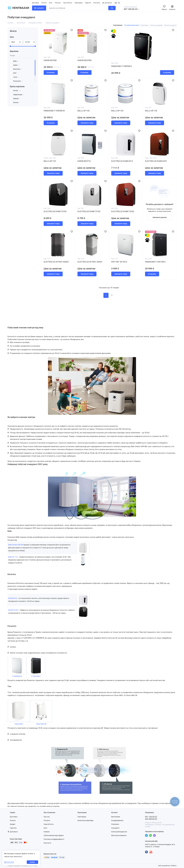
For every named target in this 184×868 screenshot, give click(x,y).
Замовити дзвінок (160, 217)
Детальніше (9, 862)
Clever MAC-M (41, 724)
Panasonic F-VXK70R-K (155, 262)
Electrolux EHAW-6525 (156, 161)
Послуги (58, 3)
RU (119, 3)
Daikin (16, 65)
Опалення (115, 824)
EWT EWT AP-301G (119, 262)
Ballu (16, 61)
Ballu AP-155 (50, 161)
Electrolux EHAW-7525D (123, 211)
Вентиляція (21, 23)
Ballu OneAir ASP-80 (16, 545)
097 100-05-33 (131, 9)
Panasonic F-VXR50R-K (122, 66)
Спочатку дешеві (156, 25)
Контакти (97, 3)
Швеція (17, 99)
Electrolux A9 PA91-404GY (90, 262)
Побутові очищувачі (52, 23)
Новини (47, 832)
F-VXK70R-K (36, 676)
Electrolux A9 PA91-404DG (56, 262)
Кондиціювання (117, 820)
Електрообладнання (119, 832)
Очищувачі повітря (35, 23)
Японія (17, 102)
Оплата (44, 3)
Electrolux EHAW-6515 (122, 161)
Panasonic (18, 81)
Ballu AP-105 (117, 111)
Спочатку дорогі (170, 25)
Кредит (13, 824)
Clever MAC (19, 724)
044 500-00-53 (151, 819)
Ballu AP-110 (13, 557)
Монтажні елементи (119, 835)
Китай (17, 91)
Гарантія (88, 3)
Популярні (144, 25)
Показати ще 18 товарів (109, 288)
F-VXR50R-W (17, 676)
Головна (10, 23)
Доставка (35, 3)
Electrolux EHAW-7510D (55, 211)
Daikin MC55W (50, 60)
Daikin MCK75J (84, 161)
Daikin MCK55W (84, 60)
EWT (16, 73)
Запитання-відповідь (85, 820)
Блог (51, 3)
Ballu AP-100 (83, 111)
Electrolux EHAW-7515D (89, 211)
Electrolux (18, 69)
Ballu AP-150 (151, 111)
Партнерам (79, 3)
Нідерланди (18, 95)
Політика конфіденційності (54, 839)
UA (116, 3)
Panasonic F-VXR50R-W (54, 111)
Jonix (16, 77)
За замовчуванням (131, 25)
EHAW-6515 (13, 598)
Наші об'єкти (68, 3)
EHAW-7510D (13, 610)
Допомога (107, 3)
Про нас (47, 817)
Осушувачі (115, 828)
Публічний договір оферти (54, 835)
